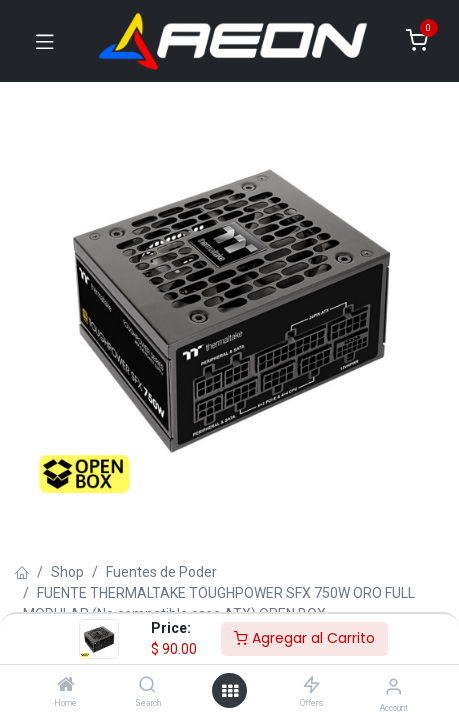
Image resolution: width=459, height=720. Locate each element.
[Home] (66, 686)
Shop (67, 572)
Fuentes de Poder (161, 572)
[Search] (147, 686)
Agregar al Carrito (304, 638)
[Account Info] (393, 686)
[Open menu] (230, 691)
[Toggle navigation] (45, 41)
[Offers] (311, 686)
